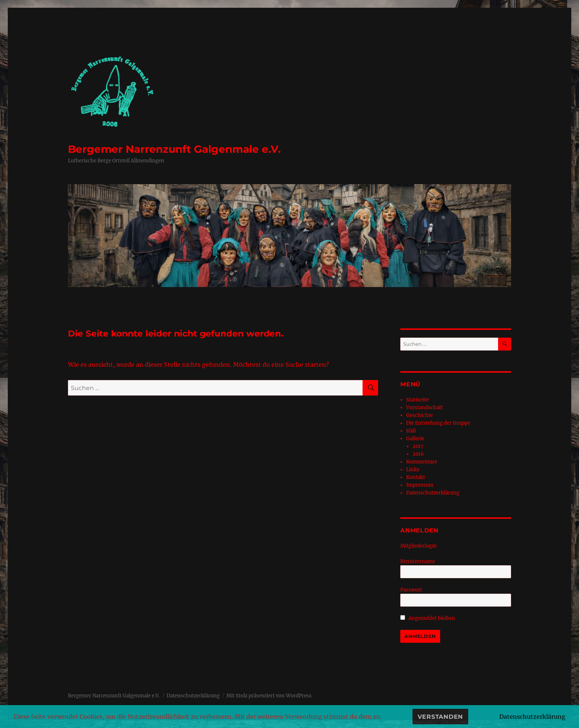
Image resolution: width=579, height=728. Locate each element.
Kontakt (416, 477)
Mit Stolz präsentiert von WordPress (269, 696)
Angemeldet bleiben (428, 618)
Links (413, 470)
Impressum (420, 485)
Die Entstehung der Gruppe (438, 423)
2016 (418, 454)
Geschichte (419, 415)
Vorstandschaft (424, 408)
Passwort (411, 590)
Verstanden (441, 717)
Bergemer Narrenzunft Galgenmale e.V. (174, 149)
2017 (418, 446)
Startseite (417, 400)
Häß (411, 431)
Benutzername (418, 561)
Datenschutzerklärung (433, 493)
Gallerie (415, 439)
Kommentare (422, 462)
